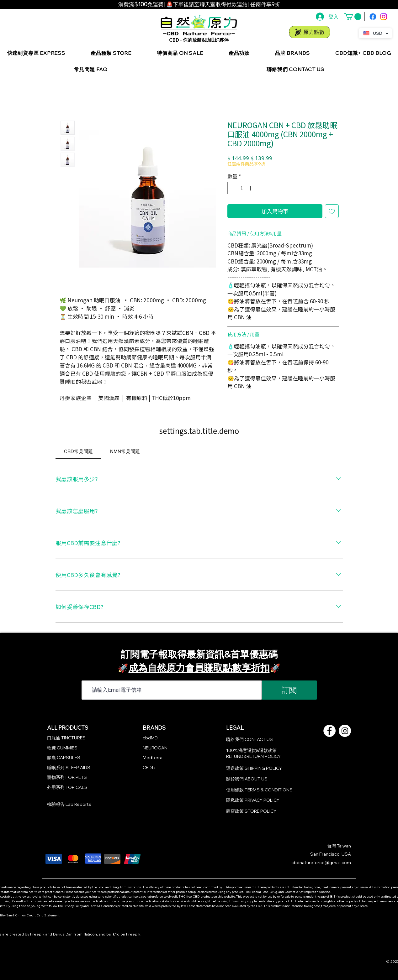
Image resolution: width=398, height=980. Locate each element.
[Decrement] (233, 188)
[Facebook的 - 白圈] (329, 731)
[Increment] (251, 188)
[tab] (79, 451)
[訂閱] (289, 690)
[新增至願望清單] (332, 211)
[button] (353, 17)
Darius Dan (63, 934)
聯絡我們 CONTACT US (249, 739)
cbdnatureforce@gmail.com (321, 863)
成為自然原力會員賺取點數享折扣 (199, 668)
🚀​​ (275, 668)
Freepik (37, 934)
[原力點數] (310, 32)
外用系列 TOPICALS (67, 787)
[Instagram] (384, 17)
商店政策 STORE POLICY (251, 811)
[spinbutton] (242, 188)
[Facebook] (373, 17)
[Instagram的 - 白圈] (345, 731)
